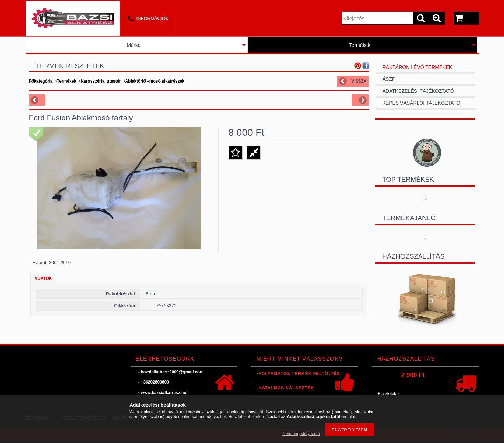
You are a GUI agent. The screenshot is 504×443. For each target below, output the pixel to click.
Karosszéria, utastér (101, 81)
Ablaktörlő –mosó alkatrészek (155, 81)
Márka (134, 45)
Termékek (360, 45)
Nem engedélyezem (301, 434)
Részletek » (389, 394)
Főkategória (41, 81)
